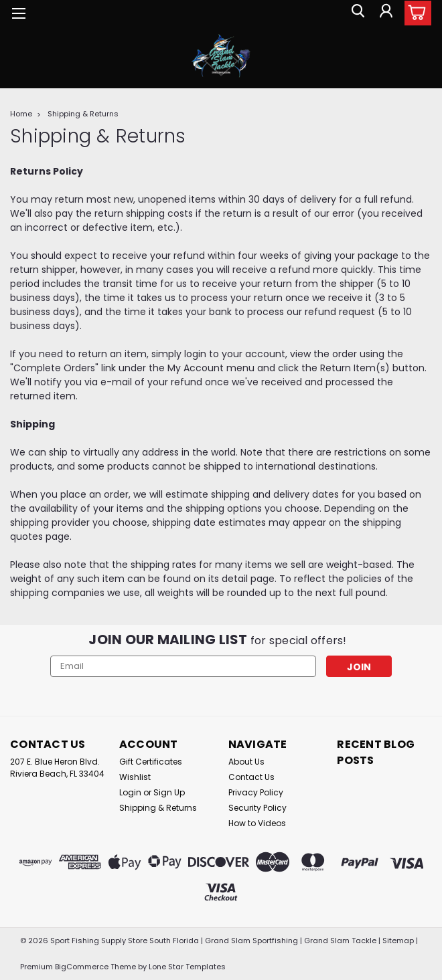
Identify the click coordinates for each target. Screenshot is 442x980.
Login (130, 792)
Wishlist (135, 777)
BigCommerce (82, 967)
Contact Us (251, 777)
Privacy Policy (256, 792)
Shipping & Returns (83, 114)
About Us (246, 762)
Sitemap (398, 941)
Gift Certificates (151, 762)
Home (21, 114)
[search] (355, 13)
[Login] (385, 13)
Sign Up (169, 792)
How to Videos (257, 823)
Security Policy (257, 808)
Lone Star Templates (187, 967)
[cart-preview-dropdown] (415, 13)
